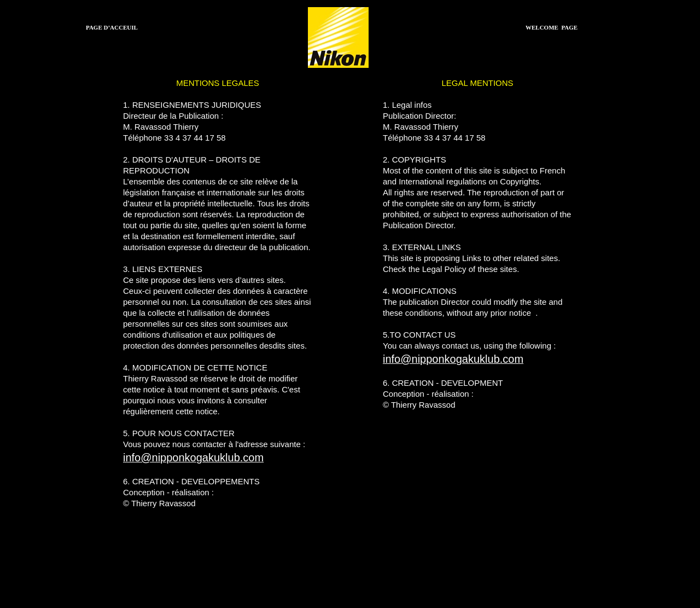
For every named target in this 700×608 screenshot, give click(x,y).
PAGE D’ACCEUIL (112, 27)
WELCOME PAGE (552, 27)
